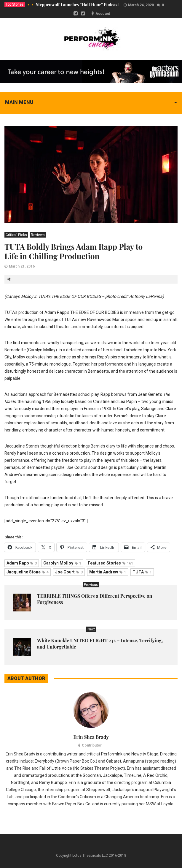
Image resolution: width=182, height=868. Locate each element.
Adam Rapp (22, 563)
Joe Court (69, 572)
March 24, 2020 (141, 5)
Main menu (19, 102)
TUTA (142, 572)
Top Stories (15, 4)
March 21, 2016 (22, 266)
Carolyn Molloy (62, 563)
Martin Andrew (108, 572)
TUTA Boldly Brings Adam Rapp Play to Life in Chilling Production (74, 251)
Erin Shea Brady (91, 737)
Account (103, 14)
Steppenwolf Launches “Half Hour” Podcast (77, 5)
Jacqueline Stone (28, 572)
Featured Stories (110, 563)
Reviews (38, 235)
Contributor (92, 745)
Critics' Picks (16, 235)
